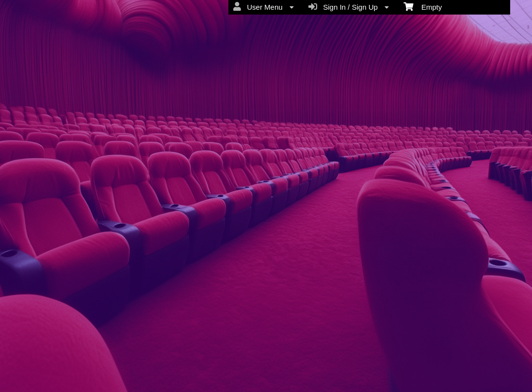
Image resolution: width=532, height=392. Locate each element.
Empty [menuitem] (423, 6)
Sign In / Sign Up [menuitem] (349, 7)
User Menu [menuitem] (264, 7)
